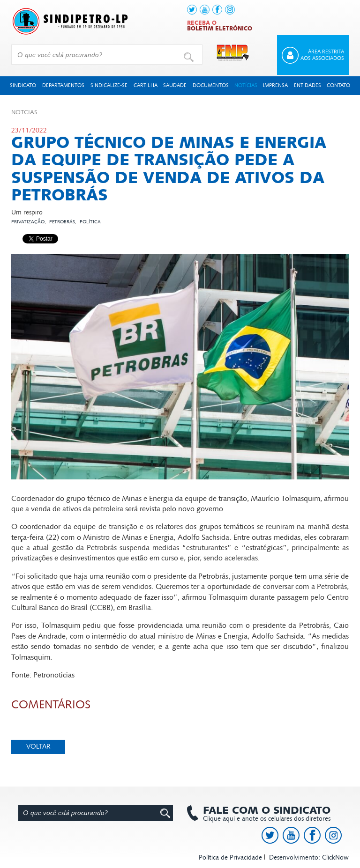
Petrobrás (62, 222)
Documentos (211, 85)
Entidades (307, 85)
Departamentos (63, 85)
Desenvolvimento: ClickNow (309, 857)
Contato (338, 85)
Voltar (38, 747)
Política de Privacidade (230, 857)
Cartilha (146, 85)
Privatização (28, 222)
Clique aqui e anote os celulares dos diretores (262, 814)
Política (90, 222)
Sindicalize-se (109, 85)
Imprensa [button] (275, 85)
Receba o (220, 26)
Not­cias (24, 112)
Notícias (246, 85)
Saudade (175, 85)
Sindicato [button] (23, 85)
